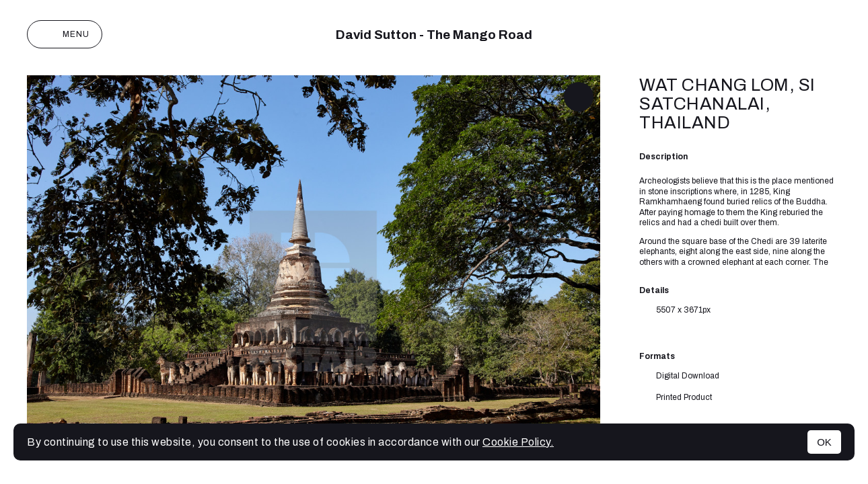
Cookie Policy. (518, 442)
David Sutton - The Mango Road (434, 35)
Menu (65, 34)
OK (824, 442)
